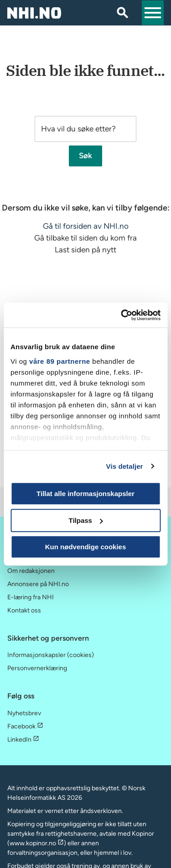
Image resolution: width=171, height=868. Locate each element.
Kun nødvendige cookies (86, 547)
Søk (85, 156)
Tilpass (86, 520)
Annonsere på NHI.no (38, 584)
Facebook (25, 726)
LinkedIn (23, 740)
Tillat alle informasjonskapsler (85, 494)
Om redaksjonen (31, 571)
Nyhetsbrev (24, 713)
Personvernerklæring (37, 668)
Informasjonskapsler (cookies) (51, 655)
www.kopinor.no (37, 843)
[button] (153, 13)
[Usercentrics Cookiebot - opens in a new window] (122, 315)
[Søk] (123, 13)
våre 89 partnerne (60, 361)
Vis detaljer (125, 466)
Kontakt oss (24, 610)
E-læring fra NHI (31, 597)
